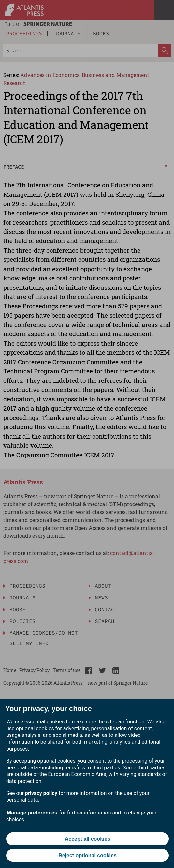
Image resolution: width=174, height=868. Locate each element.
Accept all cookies (88, 839)
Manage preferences (32, 813)
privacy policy (41, 793)
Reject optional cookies (87, 855)
